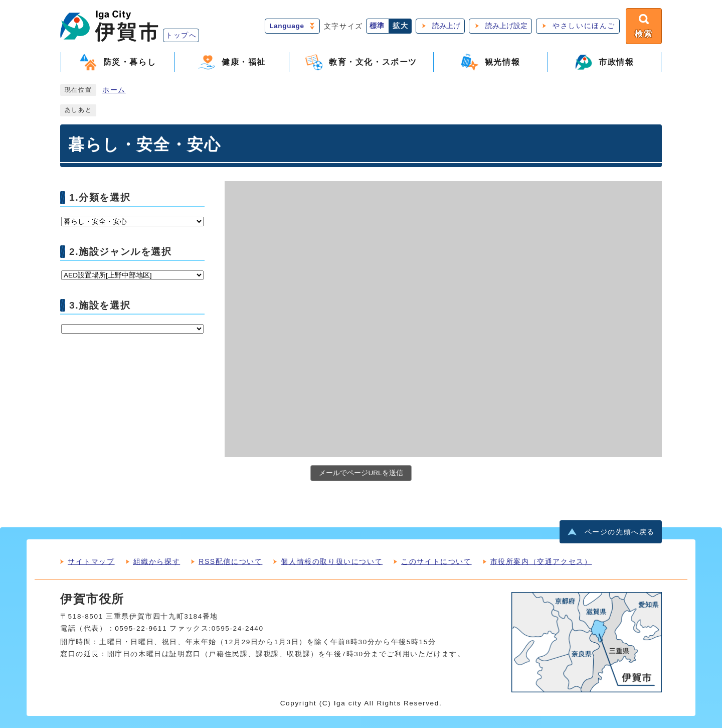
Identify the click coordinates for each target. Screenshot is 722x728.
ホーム (114, 90)
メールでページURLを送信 (361, 473)
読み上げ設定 (506, 26)
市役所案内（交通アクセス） (541, 561)
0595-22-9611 (141, 628)
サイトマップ (91, 561)
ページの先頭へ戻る (620, 532)
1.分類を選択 (100, 197)
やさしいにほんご (584, 26)
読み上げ (446, 26)
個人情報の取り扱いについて (332, 561)
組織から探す (157, 561)
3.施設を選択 (100, 305)
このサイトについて (436, 561)
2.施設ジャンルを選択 (121, 251)
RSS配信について (230, 561)
